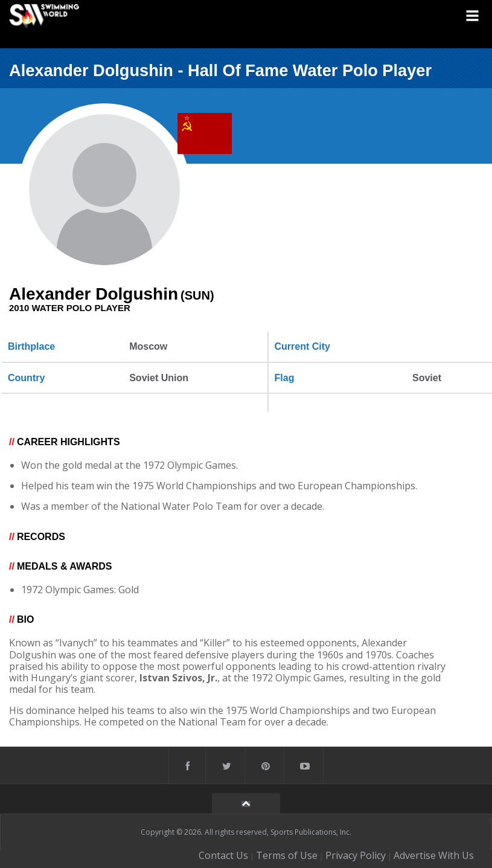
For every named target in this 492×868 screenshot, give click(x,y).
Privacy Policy (356, 855)
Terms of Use (287, 855)
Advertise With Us (434, 855)
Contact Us (223, 855)
